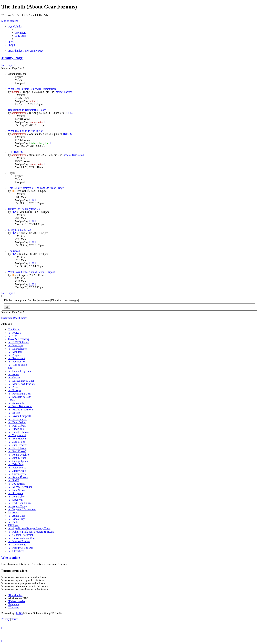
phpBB (19, 613)
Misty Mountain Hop (20, 230)
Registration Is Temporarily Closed (27, 110)
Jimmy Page (12, 58)
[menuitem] (20, 33)
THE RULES (15, 152)
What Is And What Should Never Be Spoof (32, 272)
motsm (15, 92)
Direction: (65, 300)
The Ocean (14, 251)
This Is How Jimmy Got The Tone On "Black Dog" (36, 188)
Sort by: (39, 300)
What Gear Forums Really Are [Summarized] (33, 89)
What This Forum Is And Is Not (25, 131)
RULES (69, 113)
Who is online (11, 558)
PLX (31, 200)
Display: (16, 300)
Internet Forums (64, 92)
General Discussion (73, 155)
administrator (19, 113)
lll (13, 191)
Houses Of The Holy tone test (24, 209)
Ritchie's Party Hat (39, 143)
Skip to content (10, 21)
